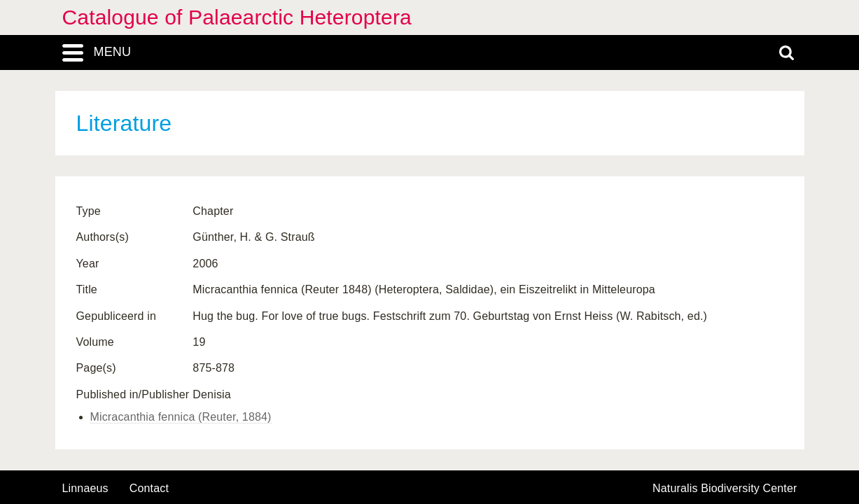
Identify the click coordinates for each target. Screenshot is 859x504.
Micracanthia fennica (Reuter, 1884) (181, 417)
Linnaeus (85, 489)
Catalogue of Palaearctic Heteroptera (237, 17)
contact (149, 488)
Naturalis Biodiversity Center (725, 489)
